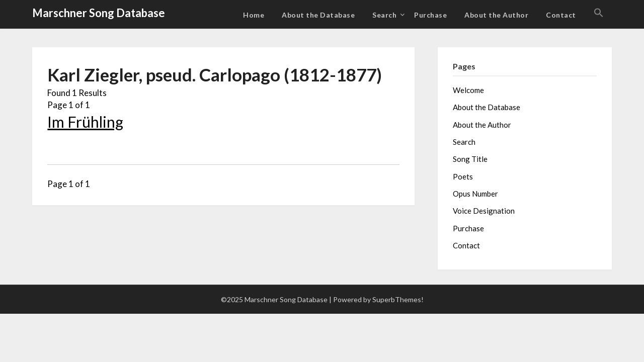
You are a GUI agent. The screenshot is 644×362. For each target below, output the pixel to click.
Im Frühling (85, 122)
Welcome (468, 90)
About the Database (318, 15)
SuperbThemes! (398, 299)
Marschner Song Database (99, 13)
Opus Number (475, 194)
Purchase (430, 15)
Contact (561, 15)
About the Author (496, 15)
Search (384, 15)
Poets (463, 176)
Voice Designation (484, 211)
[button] (599, 13)
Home (254, 15)
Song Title (470, 159)
